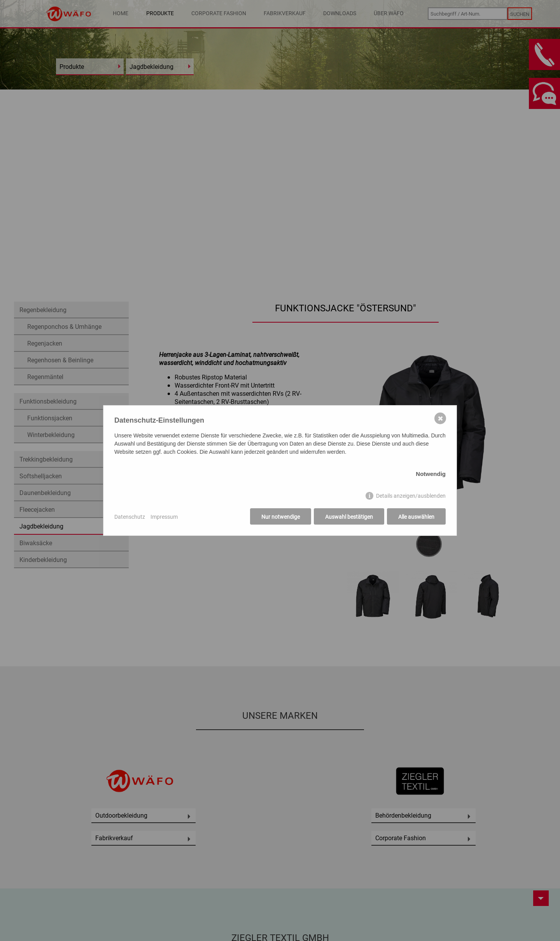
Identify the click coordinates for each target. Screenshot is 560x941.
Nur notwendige (281, 517)
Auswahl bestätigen (349, 517)
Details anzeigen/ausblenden (411, 496)
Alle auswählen (416, 517)
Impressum (164, 517)
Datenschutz (130, 517)
